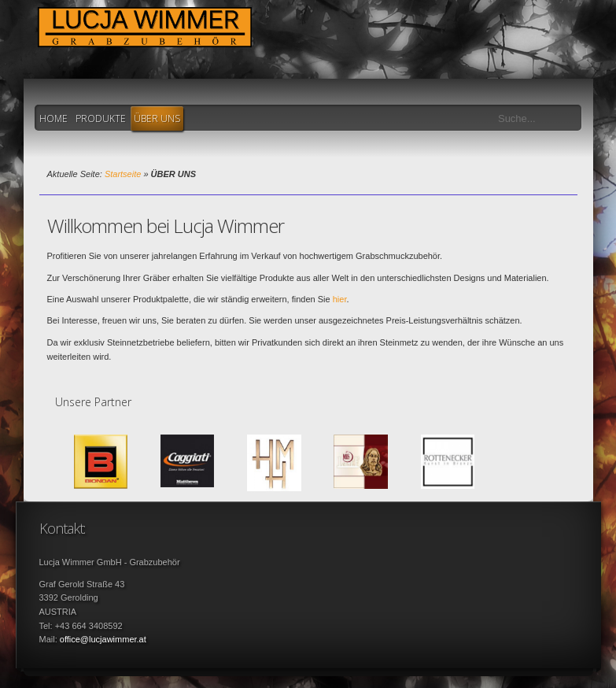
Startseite (123, 174)
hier (340, 299)
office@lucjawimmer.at (103, 639)
